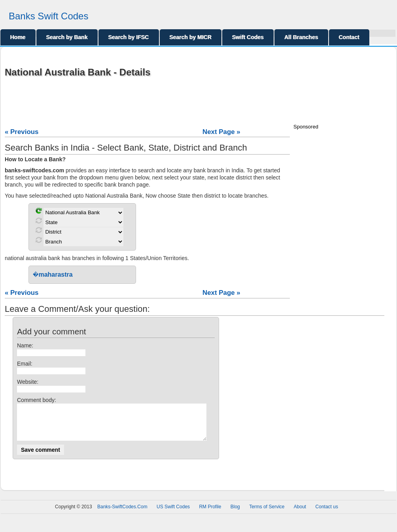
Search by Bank (67, 37)
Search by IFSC (129, 37)
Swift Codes (248, 37)
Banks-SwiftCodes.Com (122, 514)
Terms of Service (267, 514)
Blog (235, 514)
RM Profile (210, 514)
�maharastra (53, 274)
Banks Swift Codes (48, 16)
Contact (349, 37)
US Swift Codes (173, 514)
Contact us (327, 514)
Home (18, 37)
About (300, 514)
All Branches (301, 37)
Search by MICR (191, 37)
